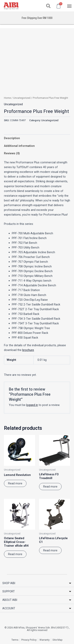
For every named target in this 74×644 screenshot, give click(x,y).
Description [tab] (12, 138)
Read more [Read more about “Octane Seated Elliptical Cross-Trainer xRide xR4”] (15, 554)
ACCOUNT (9, 608)
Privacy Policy (29, 640)
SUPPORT (9, 591)
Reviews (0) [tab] (12, 153)
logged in (32, 405)
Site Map (58, 640)
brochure (28, 350)
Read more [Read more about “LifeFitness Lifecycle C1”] (50, 550)
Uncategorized (22, 98)
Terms (15, 640)
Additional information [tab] (19, 146)
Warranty (44, 640)
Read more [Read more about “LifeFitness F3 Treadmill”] (50, 487)
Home (7, 98)
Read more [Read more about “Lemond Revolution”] (15, 483)
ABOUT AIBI (10, 600)
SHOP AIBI (9, 583)
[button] (48, 6)
